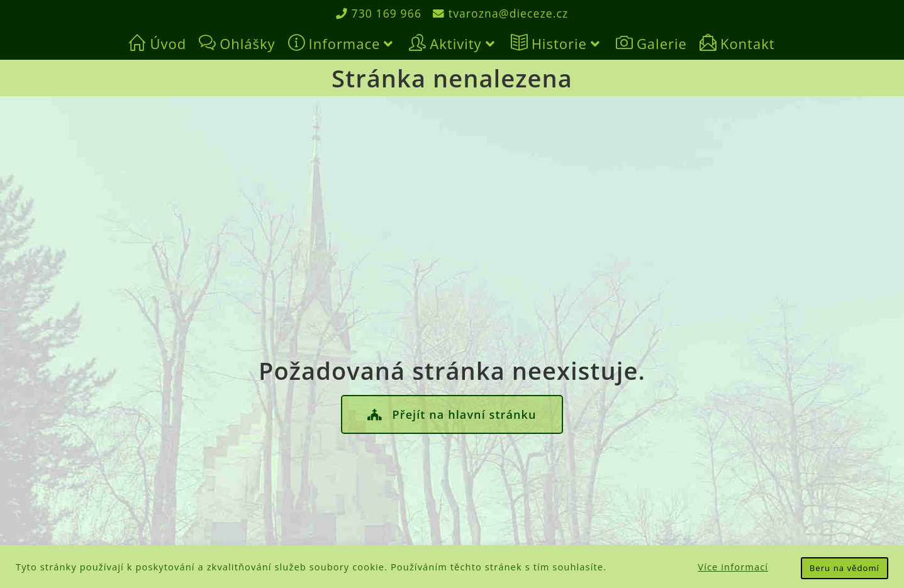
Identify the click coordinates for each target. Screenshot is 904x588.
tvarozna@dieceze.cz (501, 13)
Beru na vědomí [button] (845, 568)
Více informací (733, 567)
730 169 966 (377, 13)
